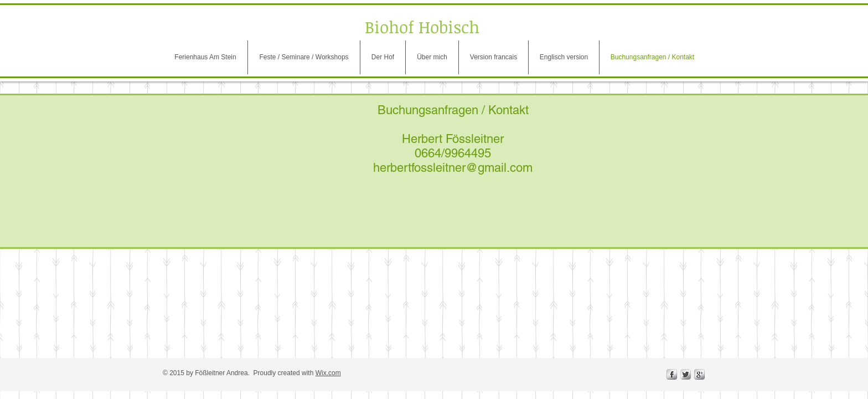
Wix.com (328, 373)
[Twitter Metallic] (686, 374)
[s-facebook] (672, 374)
